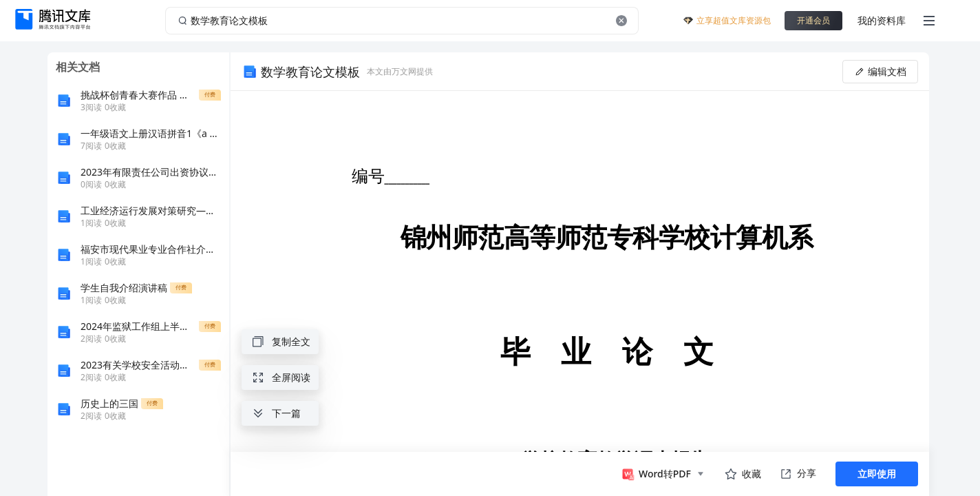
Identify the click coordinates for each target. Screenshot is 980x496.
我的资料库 (882, 20)
